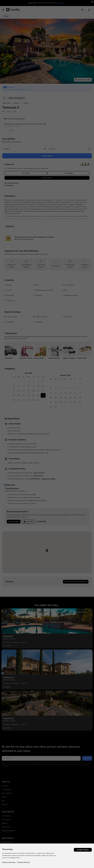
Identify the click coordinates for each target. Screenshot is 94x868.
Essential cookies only (24, 862)
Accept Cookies (83, 850)
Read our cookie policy (9, 862)
